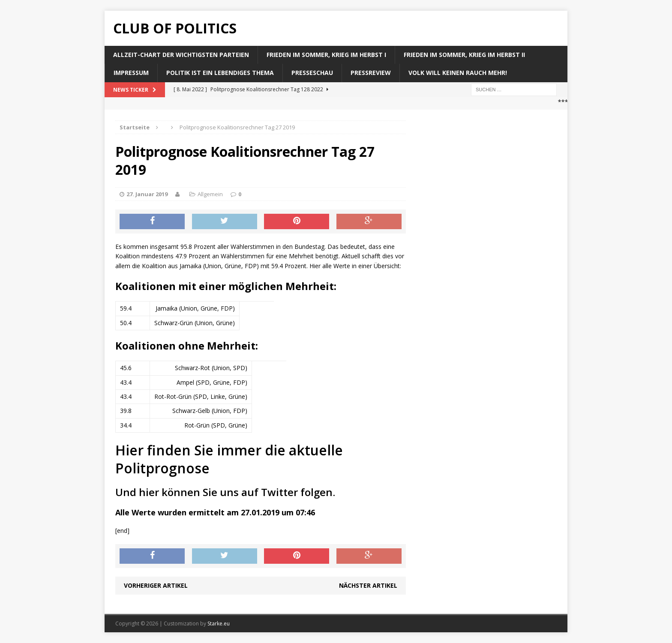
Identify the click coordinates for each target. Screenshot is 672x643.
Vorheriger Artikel (156, 585)
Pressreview (371, 73)
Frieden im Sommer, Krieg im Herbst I (326, 55)
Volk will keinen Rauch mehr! (458, 73)
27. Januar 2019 (147, 194)
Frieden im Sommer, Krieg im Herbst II (464, 55)
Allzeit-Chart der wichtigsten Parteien (181, 55)
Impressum (131, 73)
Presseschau (312, 73)
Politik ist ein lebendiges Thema (220, 73)
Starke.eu (219, 624)
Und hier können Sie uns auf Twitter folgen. (225, 492)
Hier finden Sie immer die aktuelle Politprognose (229, 459)
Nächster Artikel (368, 585)
